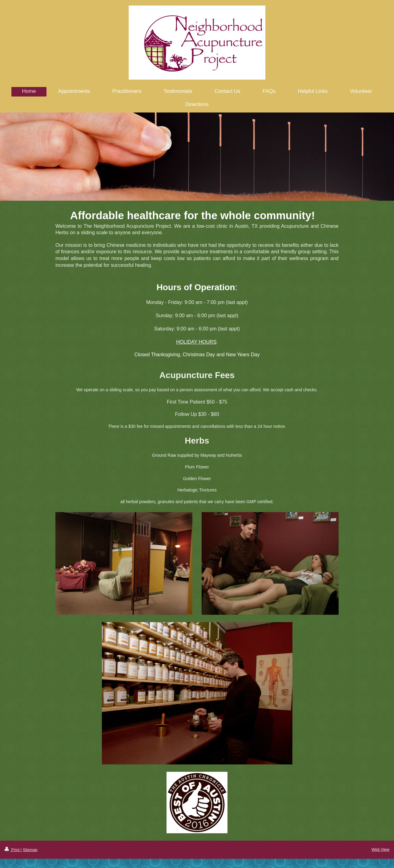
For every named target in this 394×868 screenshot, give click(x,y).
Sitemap (30, 850)
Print (13, 850)
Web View (380, 849)
